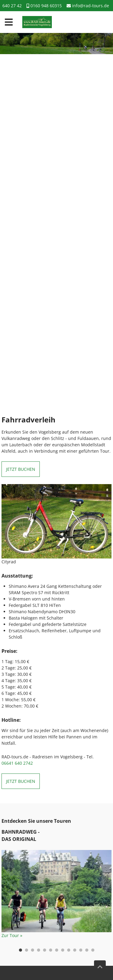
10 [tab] (75, 950)
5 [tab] (45, 950)
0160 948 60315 (44, 6)
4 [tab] (39, 950)
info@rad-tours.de (88, 6)
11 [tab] (81, 950)
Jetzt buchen (21, 469)
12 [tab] (87, 950)
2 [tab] (27, 950)
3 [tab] (33, 950)
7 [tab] (57, 950)
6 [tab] (51, 950)
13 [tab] (93, 950)
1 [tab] (20, 950)
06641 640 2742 (17, 763)
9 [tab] (69, 950)
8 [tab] (63, 950)
